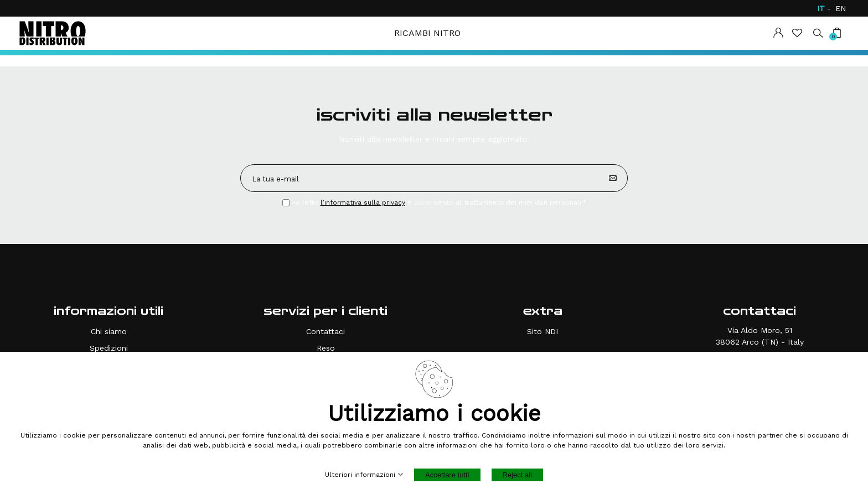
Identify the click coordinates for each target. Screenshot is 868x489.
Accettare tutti (447, 475)
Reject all (517, 475)
